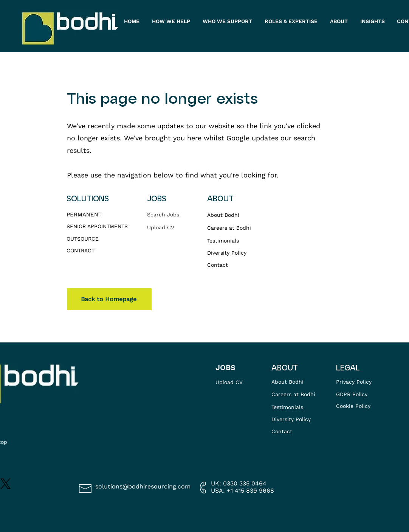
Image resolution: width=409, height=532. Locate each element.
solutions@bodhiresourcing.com (143, 486)
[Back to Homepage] (109, 299)
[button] (339, 21)
